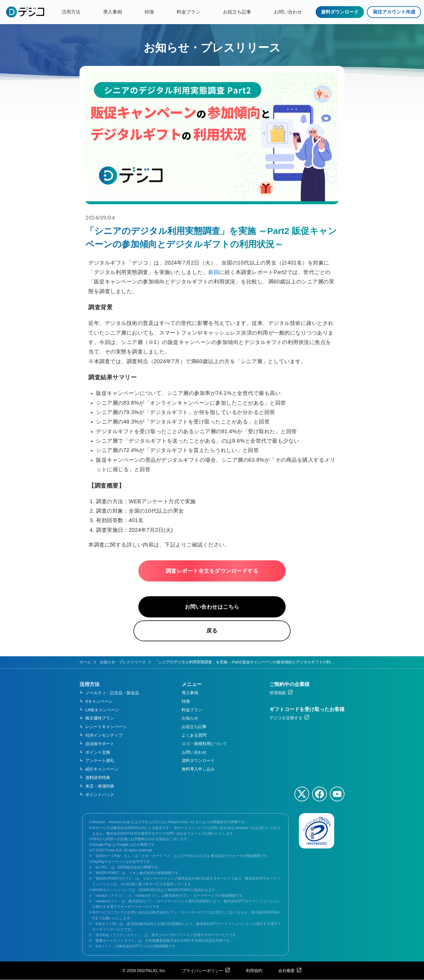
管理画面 (278, 693)
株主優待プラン (100, 718)
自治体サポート (100, 744)
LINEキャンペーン (102, 710)
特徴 (149, 12)
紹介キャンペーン (102, 769)
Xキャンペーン (99, 702)
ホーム (85, 662)
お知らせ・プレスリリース (123, 662)
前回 (214, 272)
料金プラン (188, 12)
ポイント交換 (98, 752)
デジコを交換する (286, 718)
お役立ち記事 (237, 12)
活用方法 (71, 12)
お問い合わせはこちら (212, 607)
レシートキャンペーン (106, 727)
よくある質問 (194, 735)
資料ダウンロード (340, 12)
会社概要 (286, 971)
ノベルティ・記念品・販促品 (112, 693)
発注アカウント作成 (394, 12)
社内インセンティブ (104, 735)
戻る (212, 631)
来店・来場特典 (100, 786)
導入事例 (112, 12)
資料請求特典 (98, 778)
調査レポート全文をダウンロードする (212, 571)
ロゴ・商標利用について (204, 744)
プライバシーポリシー (203, 971)
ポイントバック (100, 795)
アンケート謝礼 (100, 761)
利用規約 (254, 971)
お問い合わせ (288, 12)
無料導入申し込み (198, 769)
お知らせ (190, 718)
